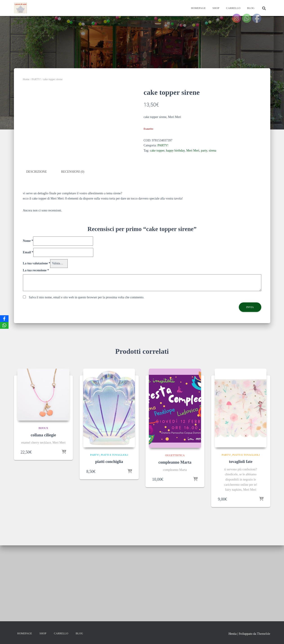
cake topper (157, 151)
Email (28, 338)
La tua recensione (36, 356)
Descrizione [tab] (37, 258)
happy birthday (175, 151)
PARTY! (36, 79)
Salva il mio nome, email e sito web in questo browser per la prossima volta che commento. (86, 383)
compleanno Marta (175, 548)
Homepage (198, 8)
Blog (251, 8)
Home (26, 79)
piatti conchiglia (109, 547)
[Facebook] (4, 319)
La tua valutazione (37, 349)
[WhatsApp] (4, 325)
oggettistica (175, 541)
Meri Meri (193, 151)
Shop (216, 8)
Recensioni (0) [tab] (73, 258)
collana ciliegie (43, 521)
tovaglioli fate (241, 547)
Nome (28, 327)
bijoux (43, 514)
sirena (212, 151)
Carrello (233, 8)
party (204, 151)
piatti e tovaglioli (114, 540)
